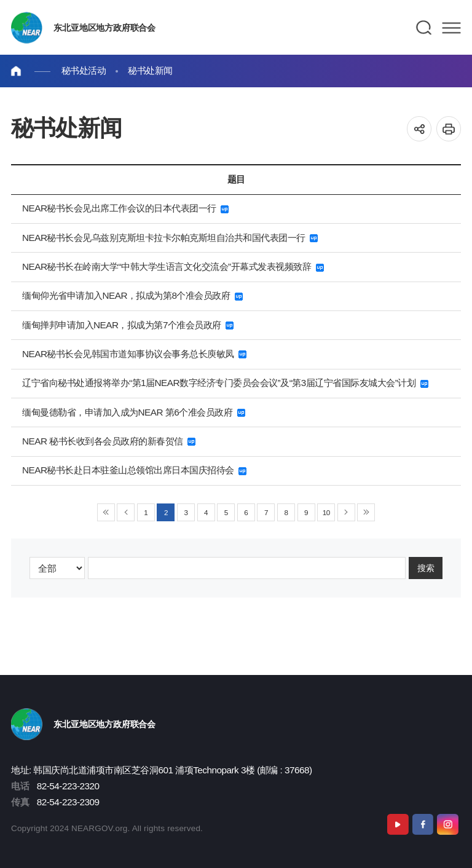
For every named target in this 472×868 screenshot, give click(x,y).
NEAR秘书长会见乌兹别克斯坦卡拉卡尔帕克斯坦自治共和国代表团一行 (170, 238)
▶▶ (366, 512)
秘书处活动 (84, 70)
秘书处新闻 (150, 70)
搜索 (426, 568)
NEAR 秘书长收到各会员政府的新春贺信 (109, 441)
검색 (424, 28)
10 (326, 512)
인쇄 (449, 129)
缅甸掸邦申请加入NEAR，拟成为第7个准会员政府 (128, 325)
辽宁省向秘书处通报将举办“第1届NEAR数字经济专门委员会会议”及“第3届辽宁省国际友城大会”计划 (225, 383)
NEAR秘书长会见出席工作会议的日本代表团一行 (125, 208)
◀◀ (106, 512)
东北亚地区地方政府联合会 (104, 28)
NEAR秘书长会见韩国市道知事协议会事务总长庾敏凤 (134, 354)
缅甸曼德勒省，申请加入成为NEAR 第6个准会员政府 (134, 412)
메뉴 (451, 28)
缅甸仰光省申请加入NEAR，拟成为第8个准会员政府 (132, 295)
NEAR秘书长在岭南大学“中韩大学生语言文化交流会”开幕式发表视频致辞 (173, 266)
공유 (419, 129)
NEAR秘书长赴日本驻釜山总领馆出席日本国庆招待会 (134, 470)
